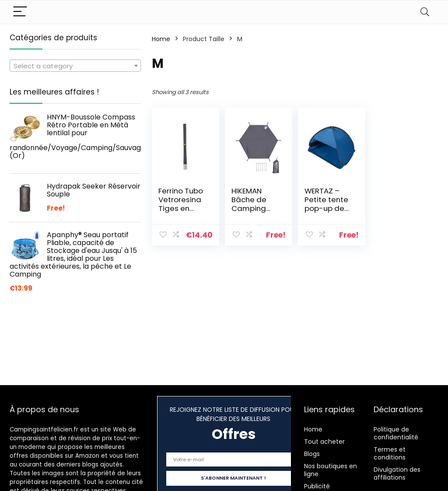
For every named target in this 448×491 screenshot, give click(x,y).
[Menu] (20, 12)
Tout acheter (324, 442)
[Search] (425, 12)
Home (161, 39)
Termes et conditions (390, 453)
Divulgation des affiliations (397, 473)
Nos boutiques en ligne (331, 470)
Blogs (312, 454)
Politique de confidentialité (396, 433)
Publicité (317, 486)
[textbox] (75, 66)
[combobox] (75, 66)
